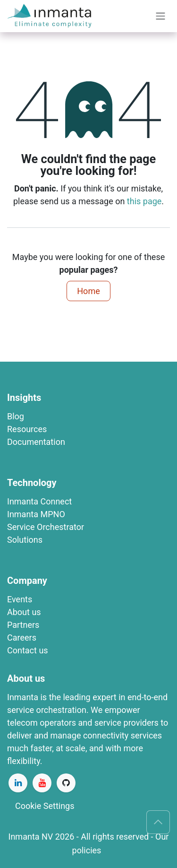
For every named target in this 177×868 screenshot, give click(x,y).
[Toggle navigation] (160, 16)
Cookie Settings (45, 806)
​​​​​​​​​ (36, 514)
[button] (158, 822)
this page (144, 201)
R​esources (27, 429)
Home (88, 291)
